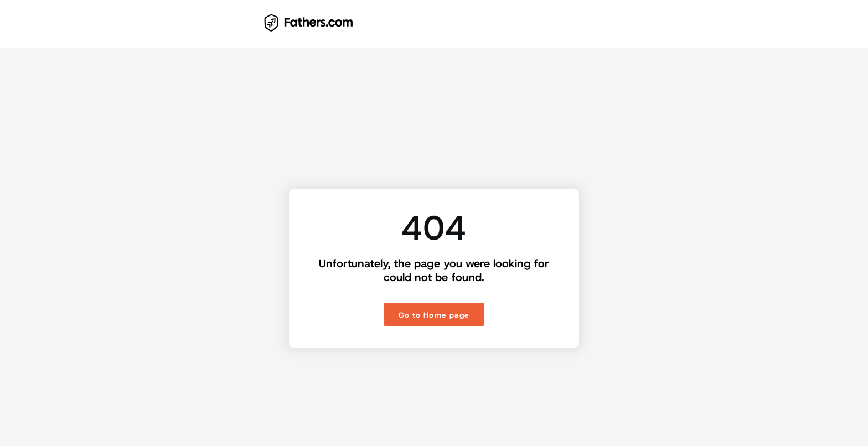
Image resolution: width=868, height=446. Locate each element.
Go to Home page (434, 315)
